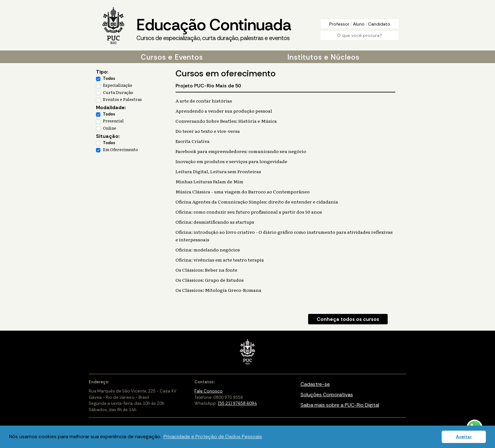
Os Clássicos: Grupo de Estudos (210, 280)
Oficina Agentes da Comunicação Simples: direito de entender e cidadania (257, 202)
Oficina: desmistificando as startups (215, 222)
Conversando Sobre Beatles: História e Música (226, 121)
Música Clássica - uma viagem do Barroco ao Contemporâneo (243, 192)
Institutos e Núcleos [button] (323, 57)
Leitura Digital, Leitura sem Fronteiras (218, 171)
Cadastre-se (315, 384)
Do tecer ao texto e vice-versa (208, 131)
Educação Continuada (214, 29)
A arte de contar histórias (204, 101)
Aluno (359, 24)
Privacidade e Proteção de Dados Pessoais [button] (213, 436)
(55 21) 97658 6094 (237, 403)
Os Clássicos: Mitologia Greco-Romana (218, 290)
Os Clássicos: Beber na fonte (206, 270)
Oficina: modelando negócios (208, 250)
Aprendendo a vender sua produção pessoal (224, 111)
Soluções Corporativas (327, 395)
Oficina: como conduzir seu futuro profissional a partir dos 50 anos (249, 212)
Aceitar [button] (464, 437)
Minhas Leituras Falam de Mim (209, 181)
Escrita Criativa (193, 141)
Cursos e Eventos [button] (172, 57)
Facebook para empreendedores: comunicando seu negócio (241, 151)
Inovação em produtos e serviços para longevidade (231, 161)
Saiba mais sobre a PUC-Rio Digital (340, 405)
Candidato (379, 24)
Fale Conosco (209, 391)
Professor (340, 24)
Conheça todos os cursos (348, 319)
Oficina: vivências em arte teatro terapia (220, 260)
